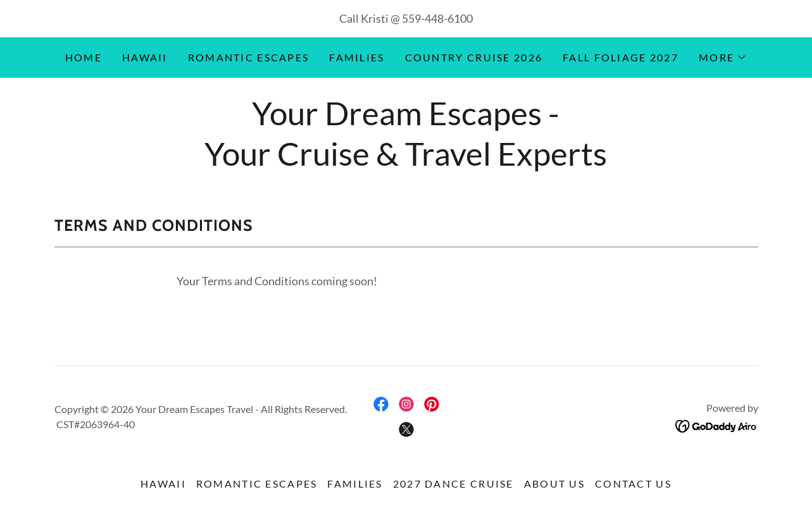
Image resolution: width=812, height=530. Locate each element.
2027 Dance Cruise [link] (453, 484)
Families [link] (357, 57)
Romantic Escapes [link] (249, 57)
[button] (723, 58)
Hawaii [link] (145, 57)
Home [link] (84, 57)
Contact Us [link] (633, 484)
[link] (381, 404)
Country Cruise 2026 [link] (474, 57)
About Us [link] (554, 484)
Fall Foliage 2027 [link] (621, 57)
